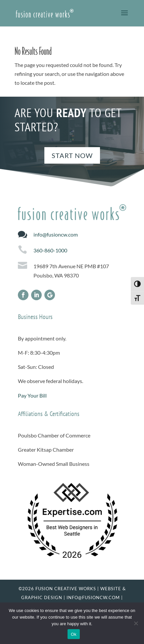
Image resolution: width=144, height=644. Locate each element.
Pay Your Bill (32, 395)
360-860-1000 (50, 250)
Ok (74, 634)
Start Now (72, 155)
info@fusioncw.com (56, 234)
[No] (136, 623)
